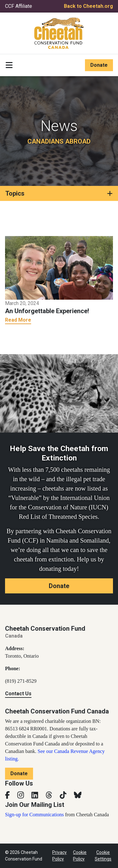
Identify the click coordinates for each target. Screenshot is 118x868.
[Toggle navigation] (9, 65)
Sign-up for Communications (34, 815)
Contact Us (18, 694)
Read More (18, 320)
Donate (99, 65)
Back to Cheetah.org (88, 6)
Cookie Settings (103, 856)
